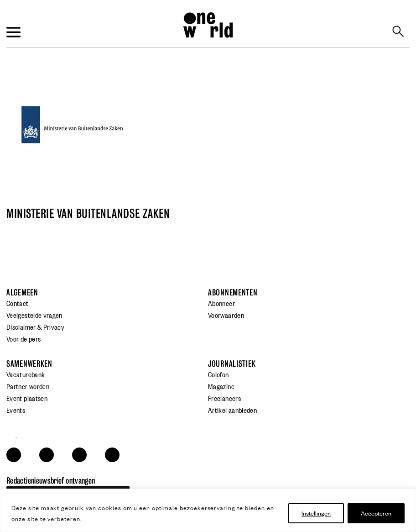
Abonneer (221, 303)
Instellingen (316, 513)
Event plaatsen (27, 398)
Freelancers (224, 398)
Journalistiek (232, 364)
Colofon (218, 374)
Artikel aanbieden (232, 410)
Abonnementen (233, 292)
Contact (18, 303)
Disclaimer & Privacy (35, 327)
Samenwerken (29, 364)
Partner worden (28, 386)
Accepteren (376, 513)
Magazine (221, 386)
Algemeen (22, 292)
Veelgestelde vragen (34, 315)
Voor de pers (23, 338)
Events (16, 410)
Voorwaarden (226, 315)
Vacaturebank (26, 374)
